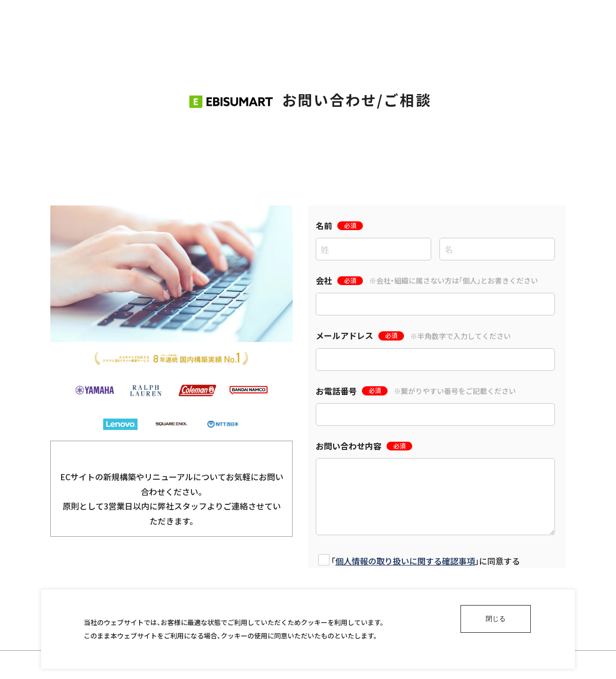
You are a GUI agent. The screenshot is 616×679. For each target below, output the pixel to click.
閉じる (496, 619)
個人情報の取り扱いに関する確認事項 (405, 561)
